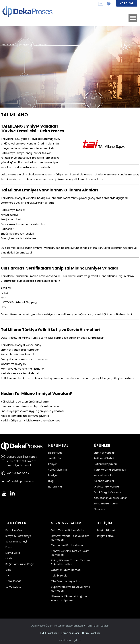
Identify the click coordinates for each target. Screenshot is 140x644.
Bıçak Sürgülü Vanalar (107, 492)
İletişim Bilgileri (106, 530)
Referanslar (56, 487)
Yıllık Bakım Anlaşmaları (66, 581)
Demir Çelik (13, 553)
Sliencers (100, 509)
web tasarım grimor (70, 640)
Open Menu (133, 18)
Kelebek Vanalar (104, 481)
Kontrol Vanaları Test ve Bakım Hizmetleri (70, 553)
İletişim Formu (106, 536)
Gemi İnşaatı (13, 581)
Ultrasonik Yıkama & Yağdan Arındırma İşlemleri (69, 598)
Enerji (9, 547)
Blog (51, 481)
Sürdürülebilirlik (58, 470)
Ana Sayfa (8, 45)
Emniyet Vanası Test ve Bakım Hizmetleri (70, 538)
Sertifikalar (55, 458)
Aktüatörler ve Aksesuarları (111, 498)
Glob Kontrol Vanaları (107, 487)
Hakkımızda (55, 453)
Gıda (8, 570)
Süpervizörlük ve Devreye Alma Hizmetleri (71, 589)
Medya (53, 475)
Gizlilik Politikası (91, 633)
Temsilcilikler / (26, 45)
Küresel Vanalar (104, 475)
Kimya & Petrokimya (18, 536)
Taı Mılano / (42, 45)
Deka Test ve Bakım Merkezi (69, 530)
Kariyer (53, 464)
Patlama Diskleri (104, 458)
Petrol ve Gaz (14, 530)
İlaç (8, 575)
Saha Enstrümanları (106, 504)
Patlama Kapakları (105, 464)
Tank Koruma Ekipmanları (110, 470)
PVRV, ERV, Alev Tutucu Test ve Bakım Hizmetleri (70, 562)
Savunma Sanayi (16, 542)
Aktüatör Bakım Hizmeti (66, 570)
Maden (10, 558)
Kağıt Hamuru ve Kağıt (20, 564)
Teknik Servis (59, 576)
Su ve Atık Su (13, 587)
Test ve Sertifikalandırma (67, 545)
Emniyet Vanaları (105, 453)
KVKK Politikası (48, 633)
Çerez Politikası (70, 633)
